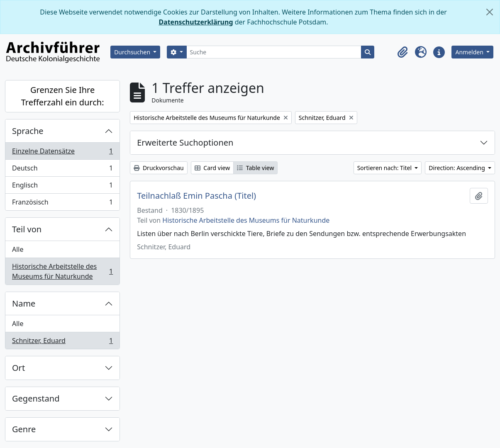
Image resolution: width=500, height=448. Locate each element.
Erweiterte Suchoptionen (185, 142)
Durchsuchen (133, 52)
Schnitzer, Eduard (62, 342)
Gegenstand (36, 398)
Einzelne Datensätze (62, 153)
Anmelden (470, 52)
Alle (18, 249)
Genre (24, 429)
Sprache (28, 131)
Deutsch (62, 170)
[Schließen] (490, 12)
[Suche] (274, 52)
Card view (212, 168)
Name (24, 303)
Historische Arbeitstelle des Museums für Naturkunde (62, 271)
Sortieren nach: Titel (385, 168)
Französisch (62, 204)
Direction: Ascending (457, 168)
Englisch (62, 187)
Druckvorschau (159, 168)
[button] (402, 52)
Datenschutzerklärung (196, 22)
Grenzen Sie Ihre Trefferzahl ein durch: (63, 96)
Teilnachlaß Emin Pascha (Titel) (196, 196)
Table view (255, 168)
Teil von (27, 229)
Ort (18, 368)
